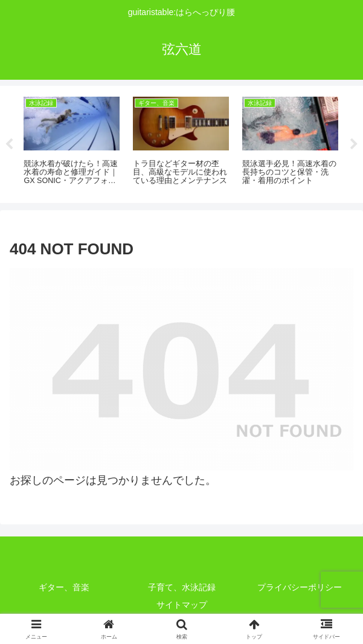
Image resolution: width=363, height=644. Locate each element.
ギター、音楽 (64, 587)
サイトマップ (182, 605)
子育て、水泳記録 (182, 587)
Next (354, 144)
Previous (9, 144)
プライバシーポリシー (300, 587)
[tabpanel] (72, 142)
